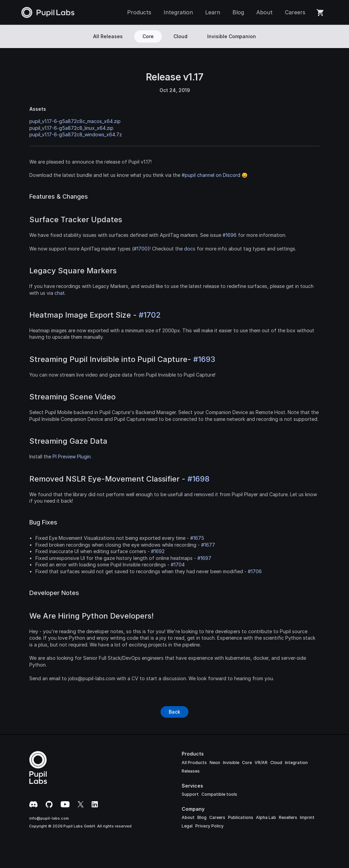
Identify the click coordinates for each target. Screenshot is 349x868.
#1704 (178, 565)
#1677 (208, 545)
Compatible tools (219, 794)
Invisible (231, 763)
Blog (202, 817)
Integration (296, 763)
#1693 (204, 359)
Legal (187, 826)
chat (60, 293)
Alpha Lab (266, 817)
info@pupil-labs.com (49, 818)
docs (190, 249)
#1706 (255, 571)
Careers (217, 817)
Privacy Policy (209, 826)
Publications (241, 817)
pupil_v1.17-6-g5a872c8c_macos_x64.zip (75, 121)
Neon (215, 763)
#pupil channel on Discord (211, 175)
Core (247, 763)
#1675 (197, 538)
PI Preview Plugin (72, 456)
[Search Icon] (322, 36)
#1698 (199, 479)
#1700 (141, 249)
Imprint (307, 817)
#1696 (230, 235)
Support (190, 794)
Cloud (276, 763)
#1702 (150, 315)
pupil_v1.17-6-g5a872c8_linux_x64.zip (71, 128)
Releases (191, 771)
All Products (194, 763)
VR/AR (261, 763)
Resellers (288, 817)
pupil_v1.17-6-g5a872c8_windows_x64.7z (76, 134)
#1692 (158, 551)
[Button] (174, 712)
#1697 (204, 558)
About (188, 817)
